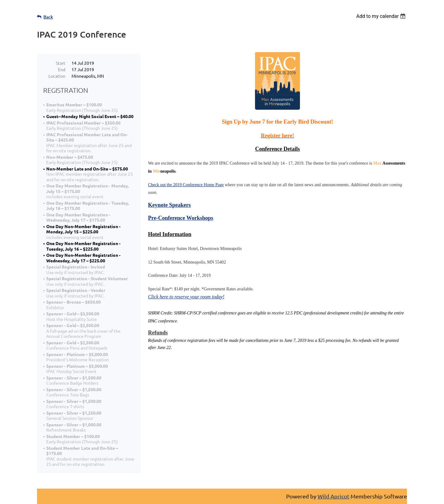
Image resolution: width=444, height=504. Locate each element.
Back (48, 17)
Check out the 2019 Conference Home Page (186, 185)
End (62, 69)
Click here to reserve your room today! (186, 297)
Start (61, 63)
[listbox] (382, 16)
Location (57, 76)
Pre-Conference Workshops (181, 218)
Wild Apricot (333, 496)
